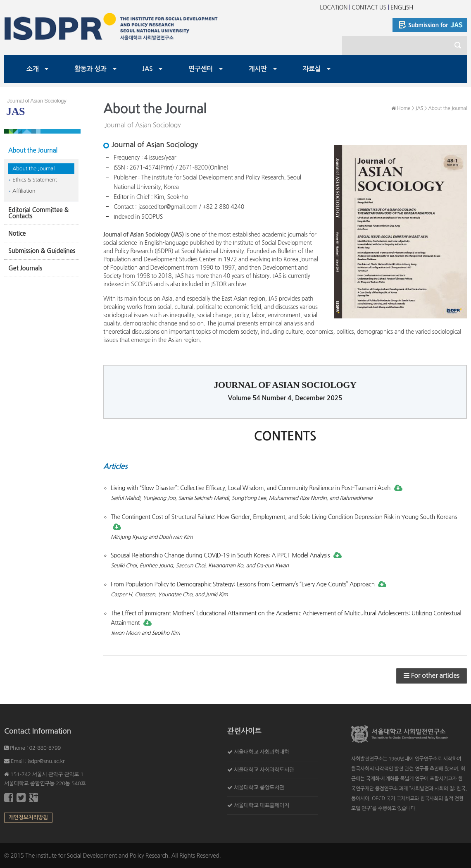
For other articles (432, 676)
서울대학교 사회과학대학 (262, 752)
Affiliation (24, 191)
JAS (147, 69)
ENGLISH (402, 7)
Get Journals (25, 268)
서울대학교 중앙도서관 (259, 788)
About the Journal (33, 150)
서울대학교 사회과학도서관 (264, 770)
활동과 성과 (90, 69)
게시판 (258, 69)
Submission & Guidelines (42, 251)
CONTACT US (369, 7)
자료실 (312, 69)
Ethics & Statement (35, 180)
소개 (32, 69)
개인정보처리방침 (28, 817)
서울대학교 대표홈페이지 (262, 805)
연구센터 (201, 69)
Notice (17, 233)
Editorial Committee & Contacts (38, 213)
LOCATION (334, 7)
